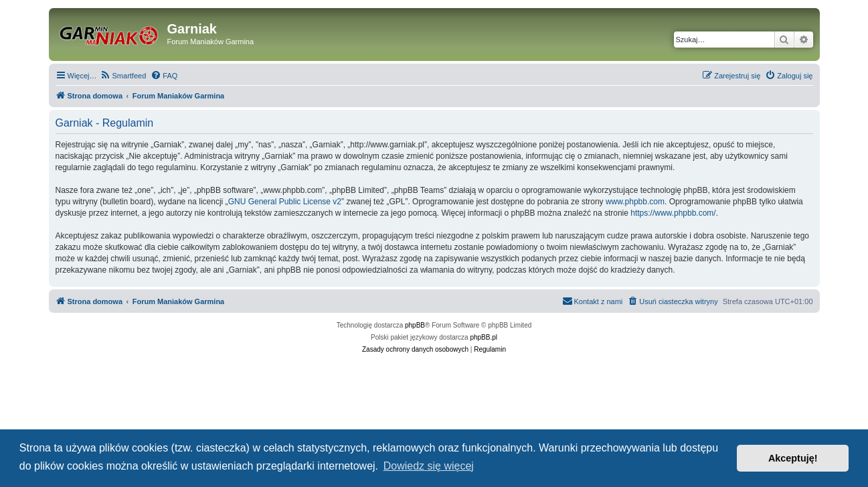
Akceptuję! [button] (793, 458)
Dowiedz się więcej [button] (429, 466)
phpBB (415, 325)
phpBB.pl (484, 337)
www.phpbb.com (635, 202)
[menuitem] (123, 76)
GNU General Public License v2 (285, 202)
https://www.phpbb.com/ (673, 213)
